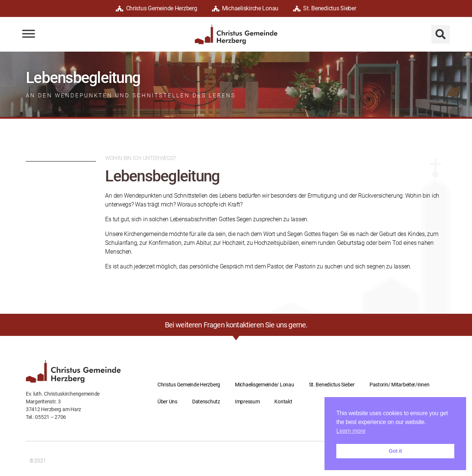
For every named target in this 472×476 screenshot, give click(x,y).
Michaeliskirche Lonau (245, 8)
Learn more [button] (351, 431)
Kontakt (283, 402)
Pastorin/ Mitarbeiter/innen (400, 385)
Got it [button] (395, 451)
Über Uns (167, 402)
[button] (441, 34)
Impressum (247, 402)
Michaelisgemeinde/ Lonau (265, 385)
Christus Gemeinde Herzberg (156, 8)
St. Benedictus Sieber (325, 8)
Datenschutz (206, 402)
